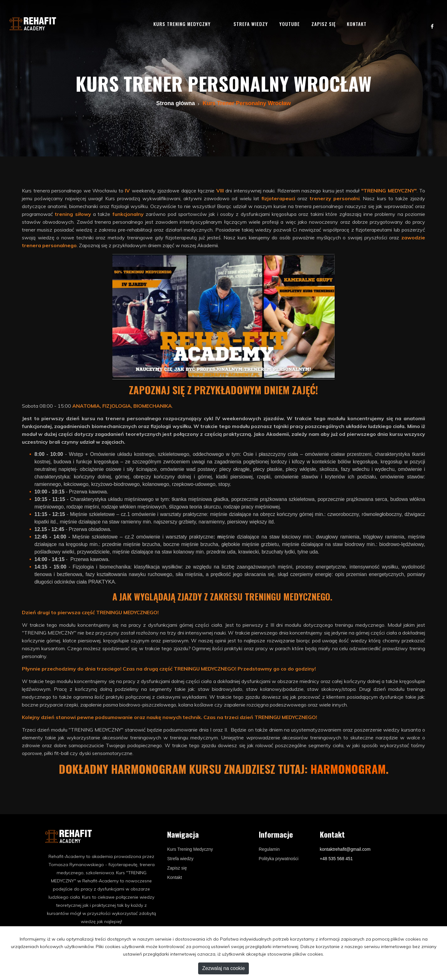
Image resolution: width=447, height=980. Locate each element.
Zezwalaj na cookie (223, 968)
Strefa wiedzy (251, 24)
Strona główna (176, 103)
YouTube (290, 24)
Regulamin (269, 849)
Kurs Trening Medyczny (190, 849)
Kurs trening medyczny (182, 24)
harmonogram (348, 769)
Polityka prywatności (279, 859)
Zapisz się (324, 24)
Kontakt (357, 24)
